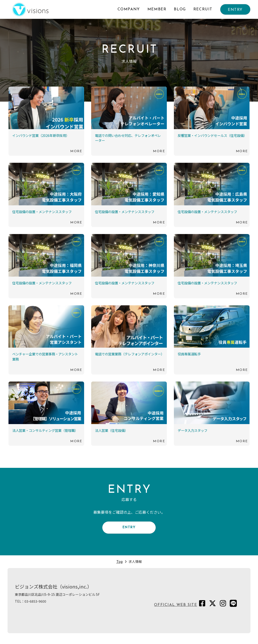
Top (120, 565)
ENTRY (235, 10)
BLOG (180, 9)
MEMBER (157, 9)
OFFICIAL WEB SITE (176, 608)
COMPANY (129, 9)
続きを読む (46, 121)
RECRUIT (203, 9)
